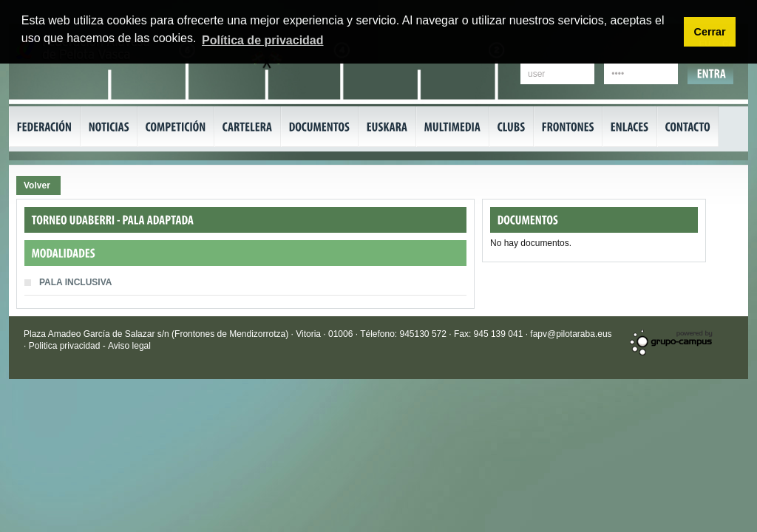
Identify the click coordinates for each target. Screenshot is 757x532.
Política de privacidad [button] (263, 40)
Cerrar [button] (709, 32)
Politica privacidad (66, 346)
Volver (37, 185)
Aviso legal (129, 346)
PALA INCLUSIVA (77, 282)
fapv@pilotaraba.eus (571, 334)
